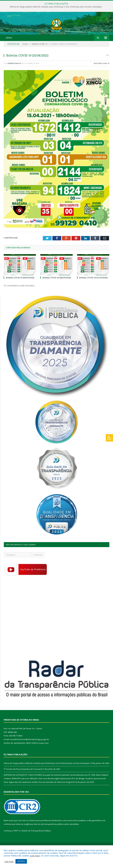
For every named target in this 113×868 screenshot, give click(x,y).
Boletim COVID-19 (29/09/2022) (20, 290)
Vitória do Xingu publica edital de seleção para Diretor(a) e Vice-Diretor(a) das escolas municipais (56, 7)
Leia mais (35, 856)
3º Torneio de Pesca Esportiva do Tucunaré (23, 781)
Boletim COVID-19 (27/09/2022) (93, 290)
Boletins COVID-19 (102, 76)
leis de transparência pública (51, 836)
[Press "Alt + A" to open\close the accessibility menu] (109, 438)
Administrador (14, 76)
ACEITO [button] (21, 861)
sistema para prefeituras (40, 833)
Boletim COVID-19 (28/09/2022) (57, 290)
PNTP (16, 843)
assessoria (72, 833)
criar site (22, 833)
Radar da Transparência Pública (36, 843)
